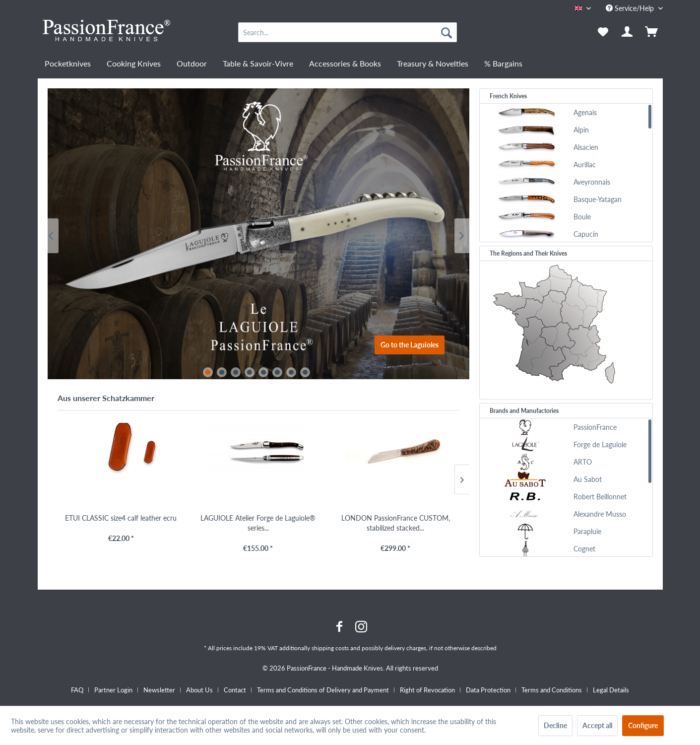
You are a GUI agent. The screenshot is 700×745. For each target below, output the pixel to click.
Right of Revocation (427, 690)
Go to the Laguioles (410, 345)
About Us (199, 690)
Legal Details (611, 690)
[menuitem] (348, 32)
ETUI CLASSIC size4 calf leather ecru (121, 518)
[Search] (446, 32)
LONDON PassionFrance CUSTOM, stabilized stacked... (396, 523)
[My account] (628, 32)
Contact (235, 690)
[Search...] (348, 32)
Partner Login (113, 690)
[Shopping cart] (652, 32)
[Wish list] (603, 32)
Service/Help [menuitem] (631, 8)
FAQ (77, 690)
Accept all (597, 725)
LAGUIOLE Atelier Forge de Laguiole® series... (258, 523)
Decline (555, 725)
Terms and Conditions (552, 690)
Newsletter (159, 690)
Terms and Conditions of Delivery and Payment (323, 690)
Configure (643, 725)
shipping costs (330, 648)
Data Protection (488, 690)
